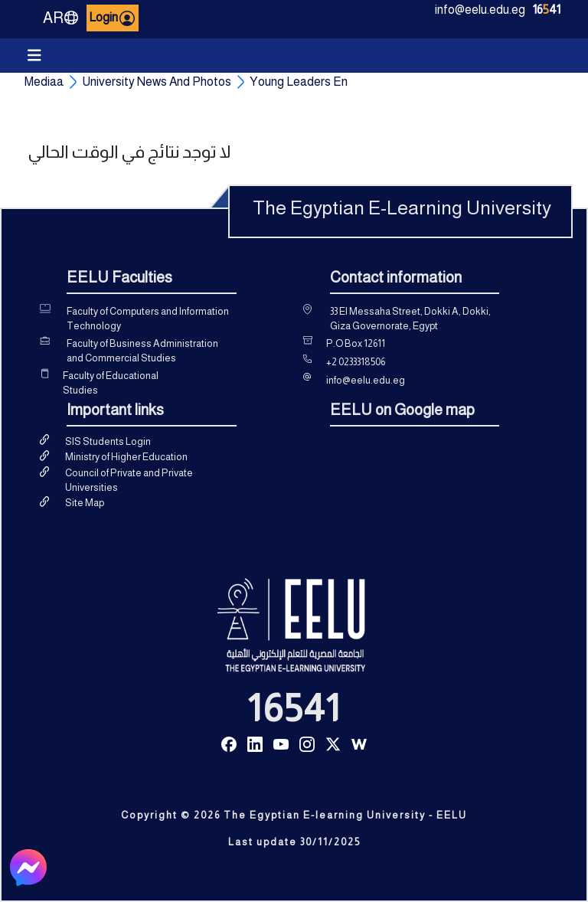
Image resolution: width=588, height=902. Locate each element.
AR (61, 18)
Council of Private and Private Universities (129, 480)
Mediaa (44, 82)
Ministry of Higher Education (126, 457)
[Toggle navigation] (34, 56)
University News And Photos (157, 82)
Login (113, 18)
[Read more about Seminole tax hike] (229, 743)
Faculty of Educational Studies (111, 383)
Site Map (85, 503)
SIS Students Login (108, 441)
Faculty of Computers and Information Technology (148, 319)
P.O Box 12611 (356, 343)
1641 (547, 10)
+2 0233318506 (356, 362)
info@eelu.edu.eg (480, 10)
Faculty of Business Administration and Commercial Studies (142, 351)
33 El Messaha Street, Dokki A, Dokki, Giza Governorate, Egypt (410, 319)
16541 (294, 708)
